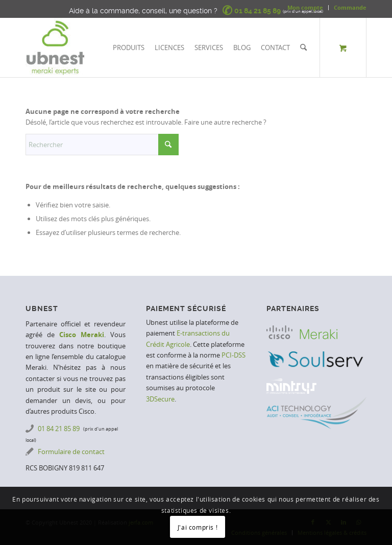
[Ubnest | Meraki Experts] (55, 48)
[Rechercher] (303, 48)
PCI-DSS (234, 355)
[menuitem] (305, 8)
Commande (350, 7)
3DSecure (160, 399)
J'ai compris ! (198, 527)
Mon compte (305, 7)
